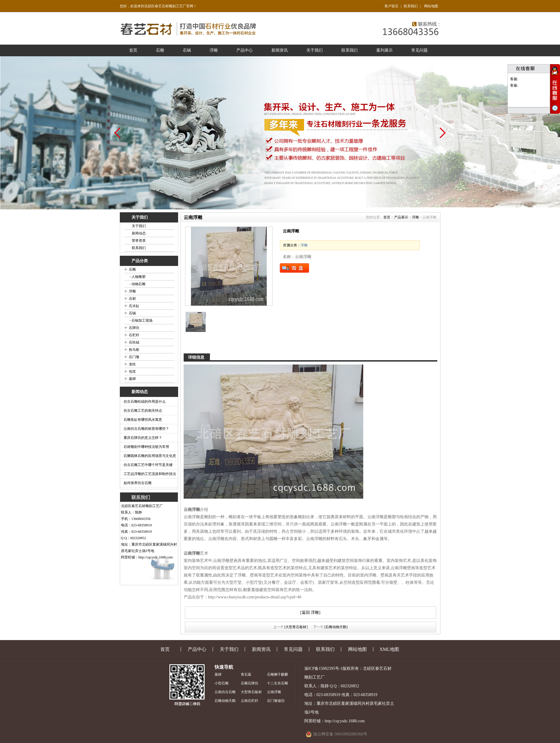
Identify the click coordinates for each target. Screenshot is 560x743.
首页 (133, 50)
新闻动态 (139, 233)
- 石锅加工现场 (141, 320)
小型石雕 (222, 683)
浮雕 (214, 50)
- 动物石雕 (137, 284)
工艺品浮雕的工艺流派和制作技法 (150, 474)
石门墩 (134, 357)
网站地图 (431, 6)
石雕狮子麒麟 (278, 674)
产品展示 (401, 217)
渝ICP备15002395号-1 (323, 668)
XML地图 (389, 649)
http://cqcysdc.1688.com (156, 557)
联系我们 (411, 6)
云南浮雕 (274, 692)
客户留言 (392, 6)
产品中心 (245, 50)
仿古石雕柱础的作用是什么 (145, 402)
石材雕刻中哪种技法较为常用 (146, 447)
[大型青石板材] (296, 627)
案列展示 (385, 50)
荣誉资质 (139, 241)
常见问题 (419, 50)
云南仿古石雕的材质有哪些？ (146, 429)
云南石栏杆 (250, 701)
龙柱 (132, 364)
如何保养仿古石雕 (138, 483)
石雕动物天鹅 (225, 701)
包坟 (132, 371)
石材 (132, 299)
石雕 (160, 50)
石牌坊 (134, 328)
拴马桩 (134, 350)
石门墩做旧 (276, 701)
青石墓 (246, 674)
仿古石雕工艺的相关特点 (143, 411)
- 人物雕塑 (137, 277)
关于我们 (315, 50)
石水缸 (134, 306)
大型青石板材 (251, 692)
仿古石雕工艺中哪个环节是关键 (148, 465)
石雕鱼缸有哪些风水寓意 (143, 420)
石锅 (187, 50)
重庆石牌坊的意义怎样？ (143, 438)
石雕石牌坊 (250, 683)
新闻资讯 (280, 50)
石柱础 (134, 342)
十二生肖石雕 (278, 683)
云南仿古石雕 (225, 692)
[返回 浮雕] (310, 613)
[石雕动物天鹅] (336, 627)
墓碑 (132, 379)
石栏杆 (134, 335)
